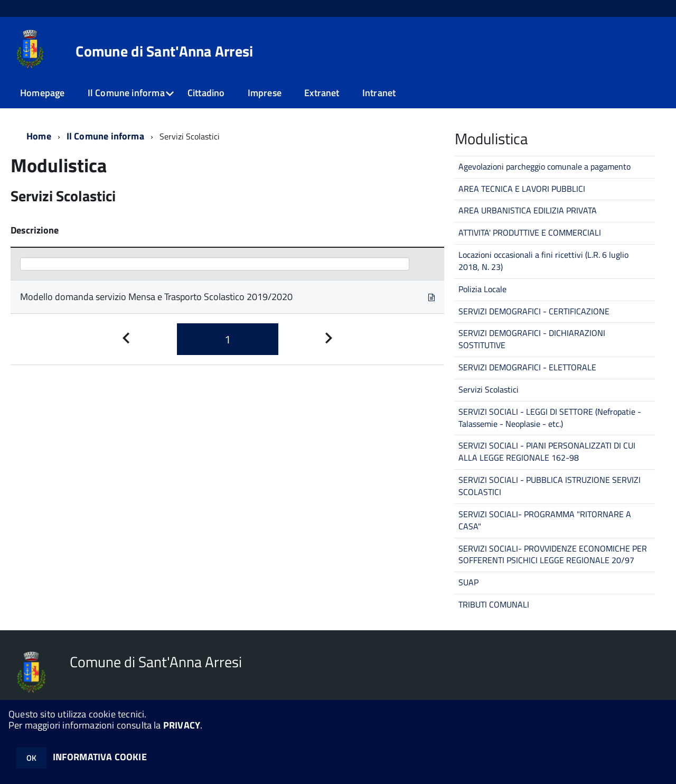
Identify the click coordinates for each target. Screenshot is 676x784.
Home (39, 136)
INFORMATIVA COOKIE (100, 757)
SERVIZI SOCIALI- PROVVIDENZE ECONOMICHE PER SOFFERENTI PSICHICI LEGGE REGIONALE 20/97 (553, 554)
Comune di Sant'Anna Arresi (164, 51)
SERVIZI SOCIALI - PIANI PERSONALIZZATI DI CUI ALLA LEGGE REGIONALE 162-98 (547, 451)
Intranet (379, 93)
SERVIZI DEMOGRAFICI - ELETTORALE (527, 367)
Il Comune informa (126, 93)
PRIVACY (182, 725)
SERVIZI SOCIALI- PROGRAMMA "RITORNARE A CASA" (545, 520)
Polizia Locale (482, 289)
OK (31, 758)
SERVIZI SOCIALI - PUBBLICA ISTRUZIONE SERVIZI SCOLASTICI (550, 486)
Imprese (265, 93)
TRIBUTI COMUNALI (494, 604)
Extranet (322, 93)
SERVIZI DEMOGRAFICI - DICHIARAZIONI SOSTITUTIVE (532, 339)
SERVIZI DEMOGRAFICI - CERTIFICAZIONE (534, 311)
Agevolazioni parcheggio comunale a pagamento (544, 166)
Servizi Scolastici (489, 389)
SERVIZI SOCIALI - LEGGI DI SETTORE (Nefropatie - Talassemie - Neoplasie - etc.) (550, 418)
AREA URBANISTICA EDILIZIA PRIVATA (528, 210)
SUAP (468, 582)
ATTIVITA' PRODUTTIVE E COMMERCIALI (530, 232)
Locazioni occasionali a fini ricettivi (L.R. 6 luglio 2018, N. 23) (543, 261)
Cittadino (206, 93)
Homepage (42, 93)
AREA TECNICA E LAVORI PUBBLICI (522, 189)
